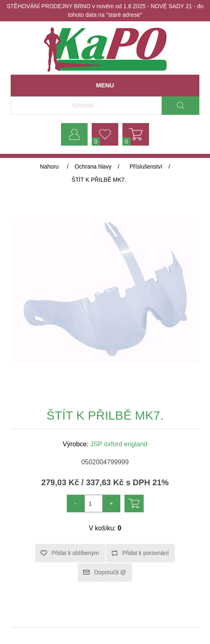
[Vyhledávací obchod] (86, 106)
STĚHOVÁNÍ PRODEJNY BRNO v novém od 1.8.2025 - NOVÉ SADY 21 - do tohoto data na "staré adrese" (105, 10)
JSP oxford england (119, 444)
